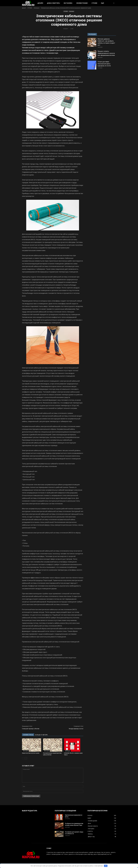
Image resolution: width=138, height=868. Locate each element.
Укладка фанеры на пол (76, 729)
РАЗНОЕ (90, 815)
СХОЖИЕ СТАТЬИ (28, 735)
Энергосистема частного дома (31, 753)
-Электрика (71, 11)
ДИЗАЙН (41, 3)
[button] (114, 3)
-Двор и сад (91, 837)
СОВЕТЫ (90, 831)
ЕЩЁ (103, 3)
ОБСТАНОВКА (68, 3)
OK (106, 866)
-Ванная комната (93, 826)
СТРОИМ (95, 3)
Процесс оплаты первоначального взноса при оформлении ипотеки (106, 53)
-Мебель (90, 834)
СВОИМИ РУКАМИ (82, 3)
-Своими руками (92, 821)
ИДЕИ (89, 818)
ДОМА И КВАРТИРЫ (54, 3)
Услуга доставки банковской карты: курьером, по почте (104, 64)
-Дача (89, 823)
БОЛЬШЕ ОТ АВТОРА (41, 735)
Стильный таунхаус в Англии (31, 729)
